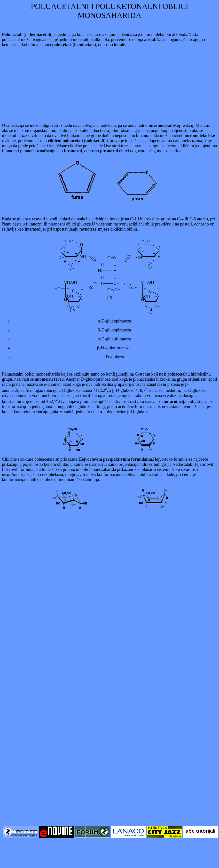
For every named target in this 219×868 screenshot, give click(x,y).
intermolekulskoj (164, 125)
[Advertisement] (109, 85)
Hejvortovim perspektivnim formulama (115, 459)
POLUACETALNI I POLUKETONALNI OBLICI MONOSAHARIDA (109, 11)
